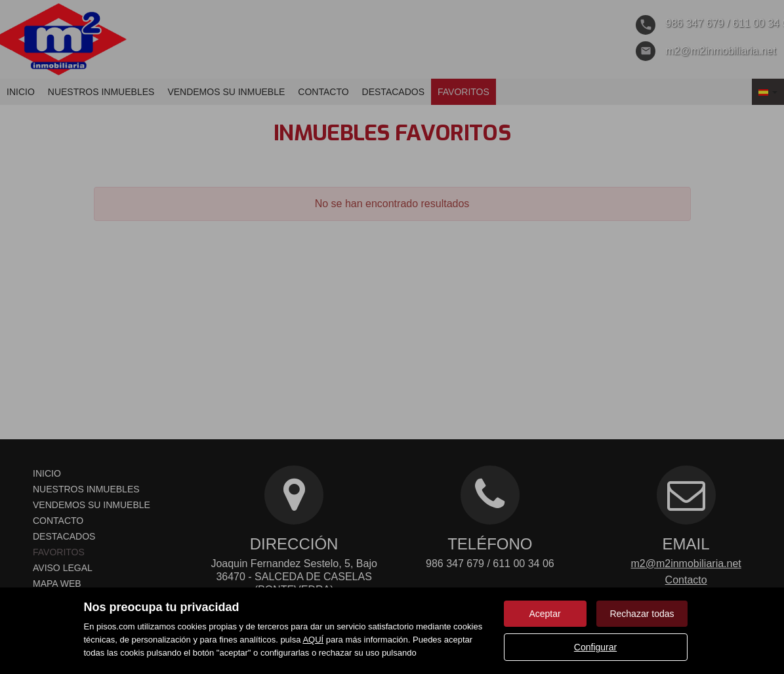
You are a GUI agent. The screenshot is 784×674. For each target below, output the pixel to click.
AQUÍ (313, 640)
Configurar (595, 647)
